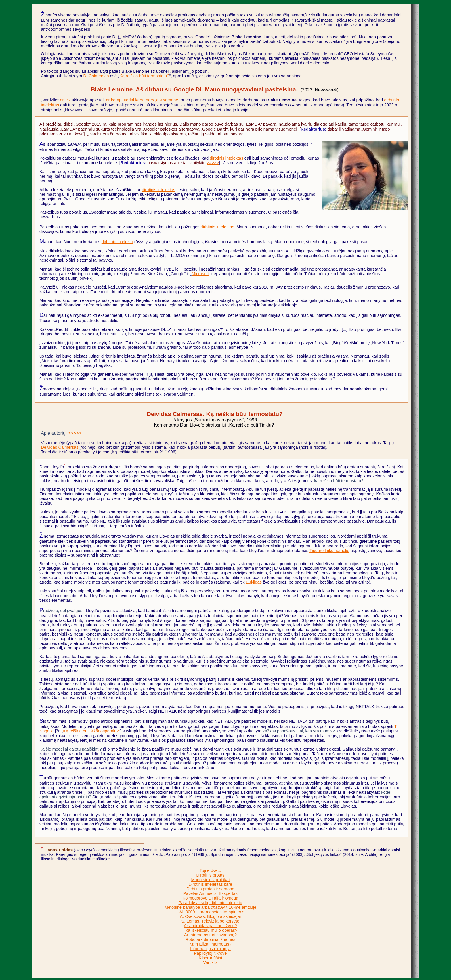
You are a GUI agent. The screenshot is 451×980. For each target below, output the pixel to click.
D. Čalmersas (96, 76)
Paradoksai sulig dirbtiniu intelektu (211, 903)
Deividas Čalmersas (60, 447)
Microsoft (200, 274)
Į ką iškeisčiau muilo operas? (210, 930)
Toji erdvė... (210, 870)
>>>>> (213, 163)
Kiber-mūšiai (210, 958)
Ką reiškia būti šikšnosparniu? (91, 731)
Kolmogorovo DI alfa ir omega (210, 898)
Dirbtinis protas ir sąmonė (210, 889)
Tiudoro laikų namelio (329, 551)
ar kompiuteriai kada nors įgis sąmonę (142, 100)
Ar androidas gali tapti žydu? (210, 926)
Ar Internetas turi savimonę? (210, 935)
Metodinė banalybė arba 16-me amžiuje (210, 907)
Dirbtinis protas (210, 875)
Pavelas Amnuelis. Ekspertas (210, 893)
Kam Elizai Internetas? (210, 944)
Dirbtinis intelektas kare (211, 884)
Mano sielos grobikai (211, 880)
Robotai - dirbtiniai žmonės (211, 939)
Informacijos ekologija (210, 949)
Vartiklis (210, 962)
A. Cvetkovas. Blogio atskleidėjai (210, 916)
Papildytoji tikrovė (210, 953)
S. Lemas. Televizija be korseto (210, 921)
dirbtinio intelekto (117, 242)
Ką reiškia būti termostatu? (144, 76)
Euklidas (254, 582)
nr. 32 (65, 100)
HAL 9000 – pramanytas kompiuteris (210, 912)
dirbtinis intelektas (227, 158)
